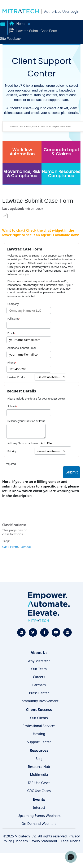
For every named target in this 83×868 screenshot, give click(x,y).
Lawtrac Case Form (24, 249)
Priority (12, 451)
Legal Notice (71, 841)
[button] (71, 857)
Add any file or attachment (23, 443)
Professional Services (39, 726)
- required (10, 464)
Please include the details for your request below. (36, 399)
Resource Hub (39, 767)
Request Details (21, 391)
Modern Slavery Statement (36, 841)
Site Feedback (11, 39)
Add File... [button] (47, 443)
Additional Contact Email (22, 348)
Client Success (39, 709)
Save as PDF (5, 216)
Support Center (39, 742)
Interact (39, 807)
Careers (39, 677)
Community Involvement (39, 701)
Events (39, 799)
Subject (12, 406)
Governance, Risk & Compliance (22, 174)
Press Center (39, 693)
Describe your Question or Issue (26, 421)
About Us (39, 653)
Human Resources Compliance (61, 174)
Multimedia (39, 775)
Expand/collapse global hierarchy (3, 23)
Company (13, 304)
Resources (39, 750)
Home (18, 24)
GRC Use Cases (39, 791)
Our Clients (39, 718)
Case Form (10, 547)
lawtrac (26, 547)
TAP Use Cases (39, 783)
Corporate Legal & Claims (61, 152)
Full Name (13, 319)
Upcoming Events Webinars (39, 816)
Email (11, 333)
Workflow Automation (22, 152)
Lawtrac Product (17, 377)
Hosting (39, 734)
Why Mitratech (39, 661)
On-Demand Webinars (39, 824)
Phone (11, 363)
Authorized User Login (62, 12)
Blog (39, 759)
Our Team (39, 669)
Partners (39, 685)
